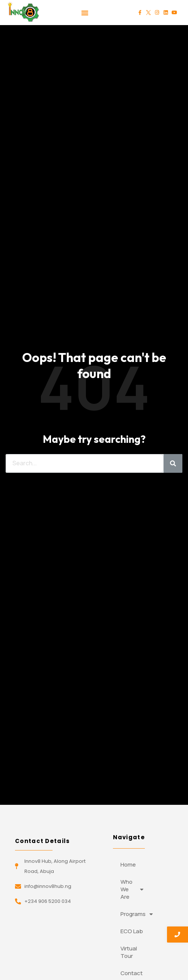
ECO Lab (132, 931)
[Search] (173, 463)
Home (128, 865)
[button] (85, 13)
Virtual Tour (129, 952)
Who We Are (132, 889)
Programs (136, 914)
